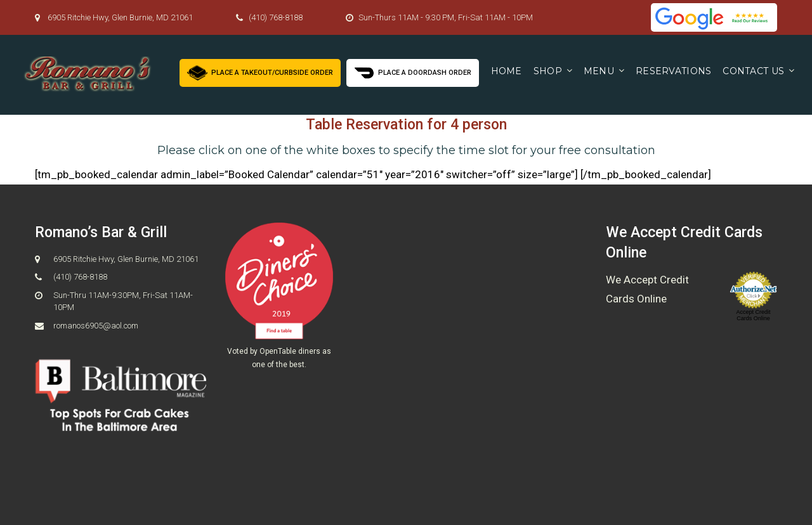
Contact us (753, 71)
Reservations (673, 71)
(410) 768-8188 (276, 17)
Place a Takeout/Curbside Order (260, 71)
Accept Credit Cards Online (753, 315)
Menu (599, 71)
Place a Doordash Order (413, 71)
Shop (548, 71)
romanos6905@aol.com (96, 326)
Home (507, 71)
